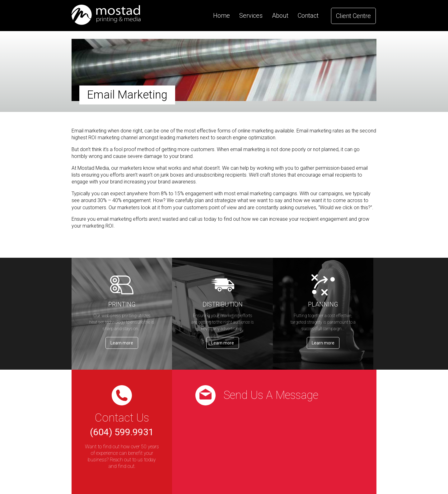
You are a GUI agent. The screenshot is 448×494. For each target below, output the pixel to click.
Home (222, 16)
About (280, 16)
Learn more (122, 343)
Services (251, 16)
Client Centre (353, 16)
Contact (308, 16)
